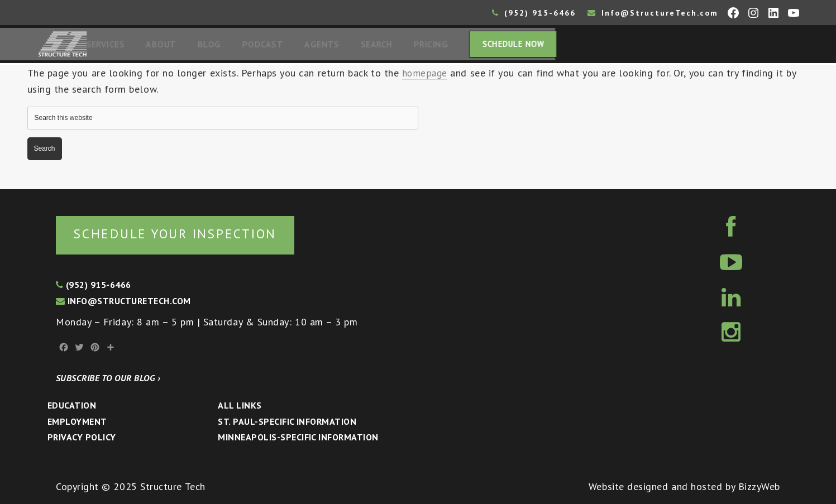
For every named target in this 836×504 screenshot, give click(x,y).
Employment (77, 421)
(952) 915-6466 (534, 13)
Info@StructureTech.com (653, 13)
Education (72, 405)
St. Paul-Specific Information (287, 421)
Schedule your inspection (187, 233)
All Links (240, 405)
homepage (425, 76)
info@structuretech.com (123, 301)
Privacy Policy (82, 437)
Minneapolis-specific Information (298, 437)
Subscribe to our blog (108, 378)
